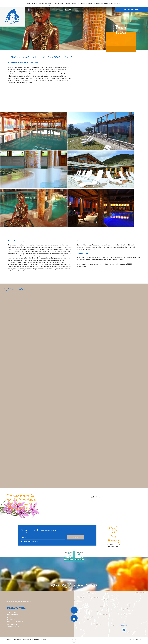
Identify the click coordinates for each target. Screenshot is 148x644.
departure (128, 36)
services (89, 4)
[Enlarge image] (34, 131)
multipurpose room (101, 4)
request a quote (131, 10)
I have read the (31, 541)
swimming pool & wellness (75, 4)
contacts (118, 4)
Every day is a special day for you (21, 399)
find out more (16, 354)
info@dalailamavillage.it (13, 626)
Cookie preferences (27, 639)
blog (111, 4)
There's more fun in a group (18, 462)
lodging (41, 4)
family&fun (49, 4)
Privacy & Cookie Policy (14, 639)
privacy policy (35, 541)
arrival (114, 36)
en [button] (31, 11)
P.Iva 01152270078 (40, 639)
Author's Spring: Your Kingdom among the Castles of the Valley (35, 335)
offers (34, 4)
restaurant (59, 4)
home (29, 4)
